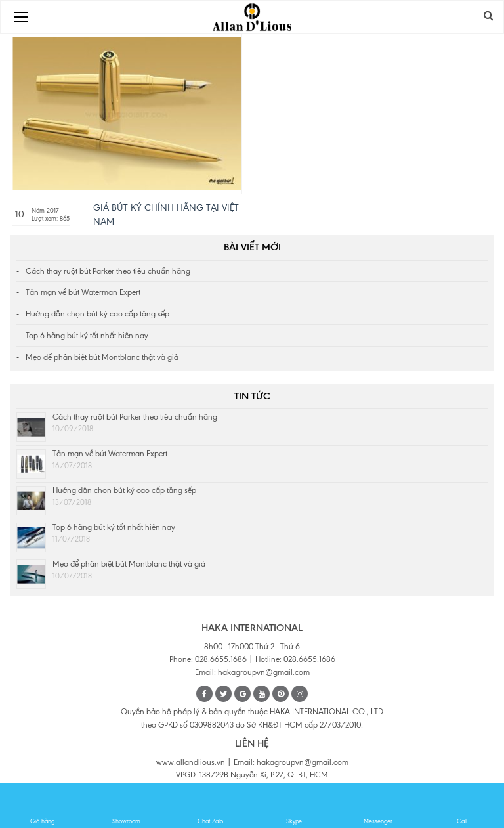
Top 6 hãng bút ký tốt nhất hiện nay (87, 336)
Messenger (378, 806)
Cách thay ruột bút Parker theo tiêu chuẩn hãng (108, 271)
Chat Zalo (210, 806)
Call (462, 806)
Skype (294, 806)
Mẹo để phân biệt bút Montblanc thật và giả (102, 357)
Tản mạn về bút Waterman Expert (83, 292)
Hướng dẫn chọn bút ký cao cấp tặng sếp (97, 314)
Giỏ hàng (42, 806)
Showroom (126, 806)
